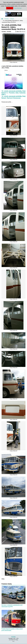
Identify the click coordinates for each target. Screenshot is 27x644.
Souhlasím (10, 8)
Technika (7, 19)
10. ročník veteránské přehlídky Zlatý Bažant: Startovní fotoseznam (13, 97)
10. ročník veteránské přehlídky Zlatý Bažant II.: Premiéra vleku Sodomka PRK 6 (13, 93)
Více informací (18, 8)
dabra (17, 32)
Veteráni (12, 19)
